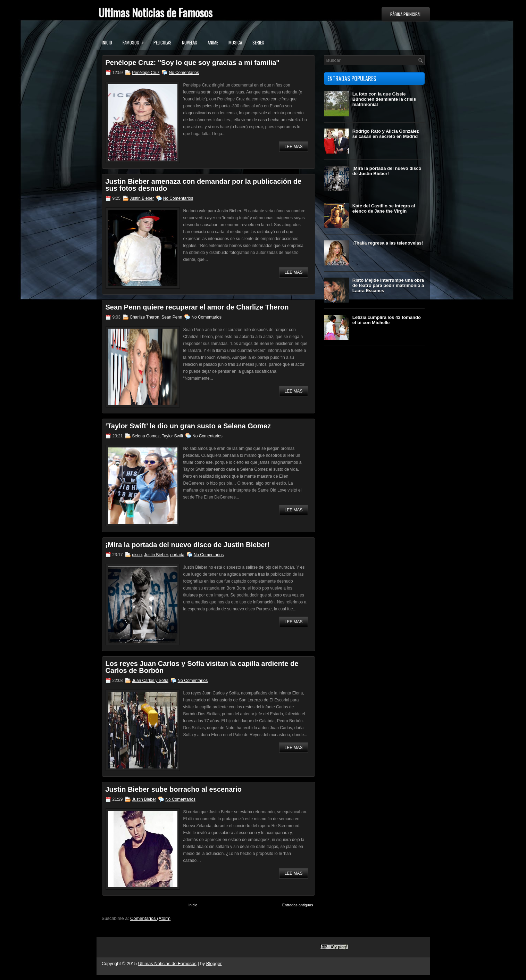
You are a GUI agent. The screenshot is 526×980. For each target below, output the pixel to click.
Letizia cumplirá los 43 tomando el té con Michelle (387, 320)
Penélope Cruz (146, 73)
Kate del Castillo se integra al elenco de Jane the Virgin (384, 208)
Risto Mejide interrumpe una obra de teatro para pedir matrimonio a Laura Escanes (388, 285)
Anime (213, 42)
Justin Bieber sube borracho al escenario (174, 789)
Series (258, 42)
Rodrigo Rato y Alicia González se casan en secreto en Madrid (386, 134)
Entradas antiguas (298, 905)
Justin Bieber (142, 198)
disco (137, 555)
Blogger (214, 963)
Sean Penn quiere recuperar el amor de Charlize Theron (197, 307)
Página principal (406, 14)
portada (177, 555)
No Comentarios (184, 73)
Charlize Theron (145, 317)
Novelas (190, 42)
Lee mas (293, 147)
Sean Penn (172, 317)
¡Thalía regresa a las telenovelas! (388, 243)
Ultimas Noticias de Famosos (155, 12)
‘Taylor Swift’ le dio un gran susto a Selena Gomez (188, 426)
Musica (235, 42)
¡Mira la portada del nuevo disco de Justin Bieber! (188, 545)
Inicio (107, 42)
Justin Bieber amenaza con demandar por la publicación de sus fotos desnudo (204, 185)
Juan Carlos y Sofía (150, 681)
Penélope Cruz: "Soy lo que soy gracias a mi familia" (193, 63)
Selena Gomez (146, 436)
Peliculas (162, 42)
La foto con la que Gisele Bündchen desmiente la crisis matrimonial (384, 99)
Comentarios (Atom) (150, 918)
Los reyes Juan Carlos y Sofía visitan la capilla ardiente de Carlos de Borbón (202, 667)
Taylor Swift (172, 436)
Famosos (135, 40)
